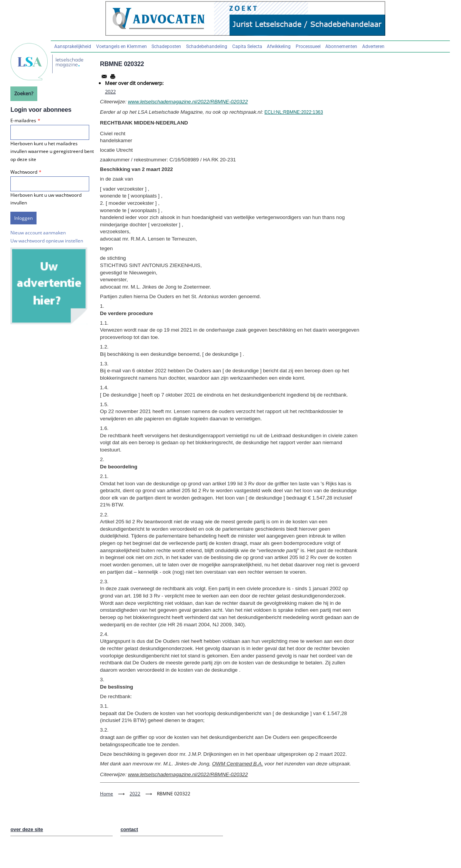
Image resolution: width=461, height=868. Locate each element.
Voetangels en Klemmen (121, 46)
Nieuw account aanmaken (38, 233)
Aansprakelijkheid (73, 46)
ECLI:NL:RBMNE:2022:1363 (294, 112)
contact (129, 829)
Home (107, 794)
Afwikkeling (279, 46)
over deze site (27, 829)
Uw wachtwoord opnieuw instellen (47, 241)
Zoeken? (24, 93)
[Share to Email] (104, 76)
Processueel (308, 46)
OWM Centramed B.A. (237, 764)
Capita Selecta (247, 46)
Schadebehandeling (207, 46)
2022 (110, 91)
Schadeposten (166, 46)
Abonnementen (341, 46)
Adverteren (373, 46)
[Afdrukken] (113, 76)
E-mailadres (23, 120)
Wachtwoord (24, 172)
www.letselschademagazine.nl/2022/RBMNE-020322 (188, 102)
